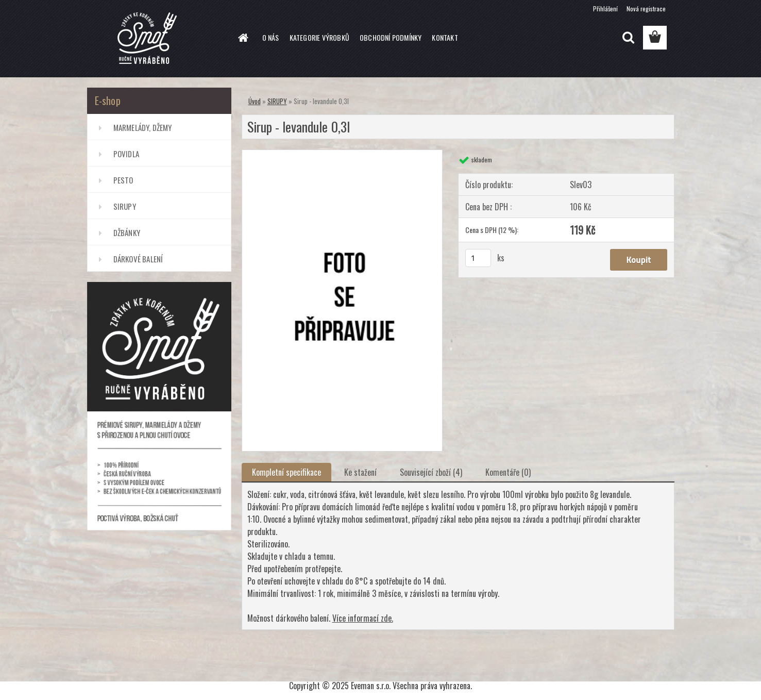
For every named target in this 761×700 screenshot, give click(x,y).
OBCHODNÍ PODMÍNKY (391, 37)
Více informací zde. (363, 618)
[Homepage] (243, 38)
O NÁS (271, 37)
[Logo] (158, 38)
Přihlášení (605, 9)
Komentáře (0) (508, 472)
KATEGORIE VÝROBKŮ (319, 37)
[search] (628, 38)
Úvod (255, 101)
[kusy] (478, 258)
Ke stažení (360, 472)
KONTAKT (445, 37)
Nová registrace (646, 9)
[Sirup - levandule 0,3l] (342, 154)
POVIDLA (126, 154)
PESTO (123, 180)
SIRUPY (125, 206)
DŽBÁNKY (127, 232)
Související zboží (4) (431, 472)
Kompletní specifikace (286, 472)
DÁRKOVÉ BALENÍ (138, 259)
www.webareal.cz (410, 667)
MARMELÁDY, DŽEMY (143, 127)
